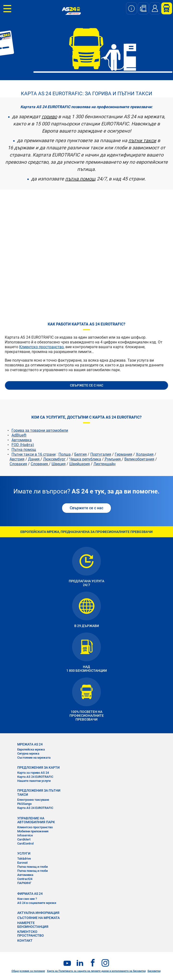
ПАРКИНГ (24, 883)
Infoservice (25, 835)
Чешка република (85, 459)
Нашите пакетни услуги (34, 781)
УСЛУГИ (24, 853)
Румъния (113, 459)
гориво (49, 117)
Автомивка (22, 440)
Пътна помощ (24, 450)
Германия (124, 454)
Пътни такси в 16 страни (34, 454)
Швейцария (80, 464)
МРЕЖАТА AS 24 (30, 744)
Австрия (17, 459)
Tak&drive (24, 859)
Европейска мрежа (31, 749)
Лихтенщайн (104, 464)
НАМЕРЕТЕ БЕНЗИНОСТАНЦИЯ (33, 925)
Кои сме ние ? (27, 899)
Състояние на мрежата (34, 758)
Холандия (145, 454)
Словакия (18, 464)
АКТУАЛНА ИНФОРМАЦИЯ (38, 913)
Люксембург (54, 459)
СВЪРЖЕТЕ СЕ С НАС (87, 385)
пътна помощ (80, 179)
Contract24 (25, 879)
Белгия (81, 454)
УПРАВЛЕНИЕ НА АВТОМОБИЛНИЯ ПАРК (36, 820)
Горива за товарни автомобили (40, 430)
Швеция (59, 464)
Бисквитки (154, 971)
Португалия (101, 454)
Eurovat (22, 863)
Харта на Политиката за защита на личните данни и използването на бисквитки (96, 971)
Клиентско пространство (41, 347)
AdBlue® (19, 435)
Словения (40, 464)
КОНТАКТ (25, 941)
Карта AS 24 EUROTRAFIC (35, 777)
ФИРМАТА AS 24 (30, 894)
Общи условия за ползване (28, 971)
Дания (34, 459)
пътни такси (142, 140)
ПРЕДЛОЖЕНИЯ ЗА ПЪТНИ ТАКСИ (39, 792)
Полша (65, 454)
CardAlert (24, 839)
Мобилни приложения (33, 831)
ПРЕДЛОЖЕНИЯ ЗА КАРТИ (38, 767)
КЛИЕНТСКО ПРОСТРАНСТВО (31, 934)
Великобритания (139, 459)
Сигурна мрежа (28, 753)
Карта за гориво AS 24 (33, 773)
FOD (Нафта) (23, 445)
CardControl (25, 843)
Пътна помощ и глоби (32, 867)
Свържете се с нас (86, 508)
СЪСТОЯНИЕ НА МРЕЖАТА (38, 918)
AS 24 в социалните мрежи (37, 903)
